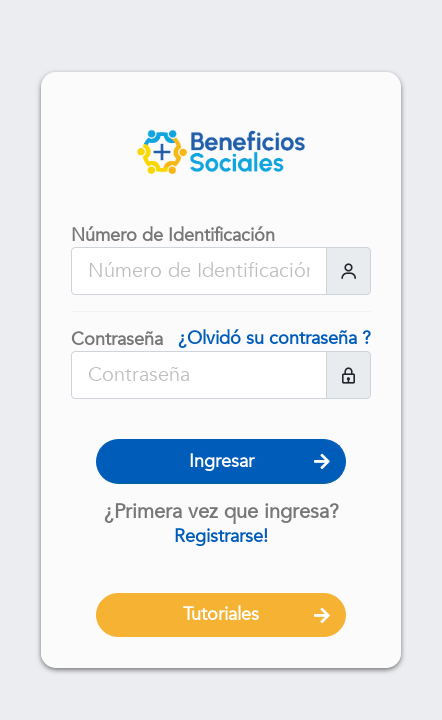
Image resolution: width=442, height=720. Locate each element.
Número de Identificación (173, 236)
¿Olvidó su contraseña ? (274, 339)
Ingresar (221, 461)
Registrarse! (221, 536)
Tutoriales (221, 614)
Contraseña (117, 340)
